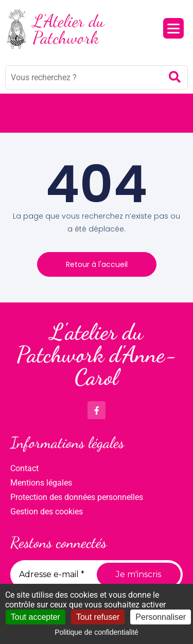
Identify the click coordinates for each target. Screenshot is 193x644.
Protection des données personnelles (77, 497)
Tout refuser (98, 617)
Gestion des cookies (47, 512)
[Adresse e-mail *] (55, 575)
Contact (24, 468)
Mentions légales (41, 483)
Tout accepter (36, 617)
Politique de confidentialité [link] (97, 632)
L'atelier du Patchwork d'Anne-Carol (97, 354)
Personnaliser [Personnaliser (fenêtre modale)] (161, 617)
